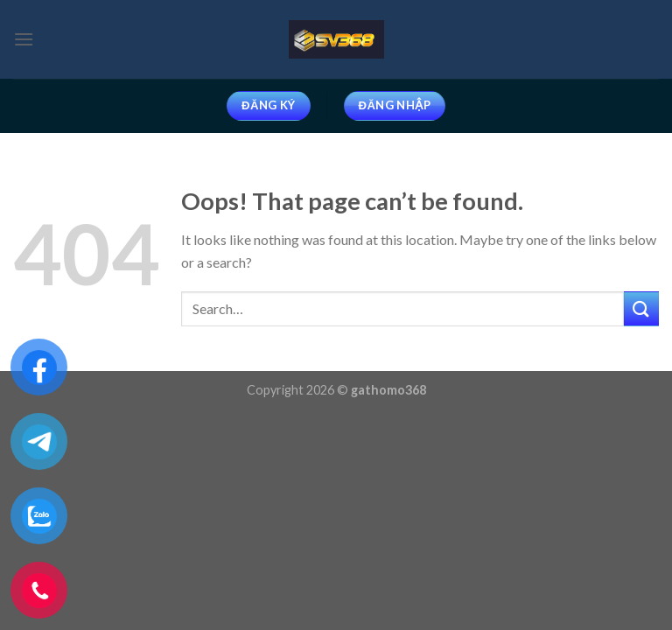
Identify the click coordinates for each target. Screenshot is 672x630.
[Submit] (641, 308)
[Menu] (24, 39)
